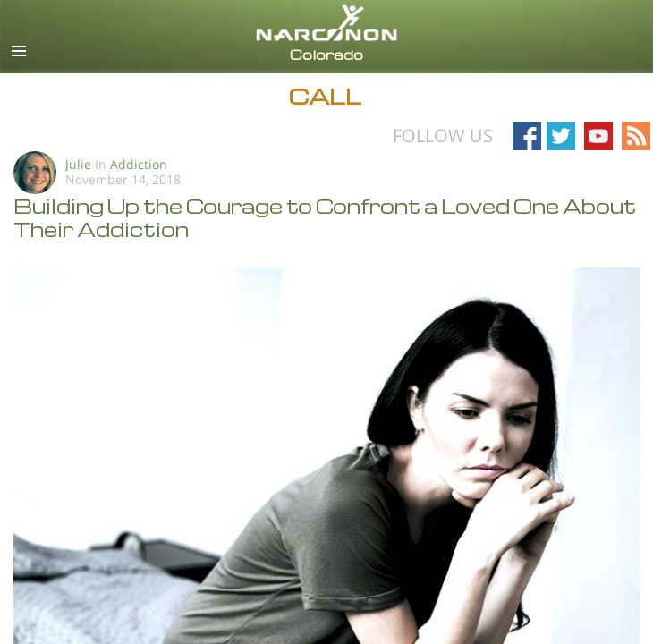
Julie (78, 164)
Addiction (139, 164)
